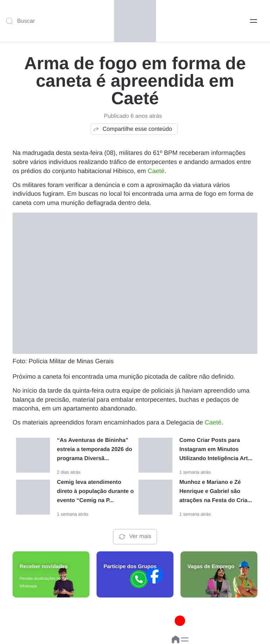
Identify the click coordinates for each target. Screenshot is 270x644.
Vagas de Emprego (211, 567)
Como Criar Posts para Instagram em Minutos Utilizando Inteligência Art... (216, 449)
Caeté (156, 171)
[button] (185, 639)
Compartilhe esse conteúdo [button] (132, 129)
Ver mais (135, 537)
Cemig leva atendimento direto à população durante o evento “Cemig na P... (95, 491)
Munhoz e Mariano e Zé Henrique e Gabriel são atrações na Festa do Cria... (216, 491)
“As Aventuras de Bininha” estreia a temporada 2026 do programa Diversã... (95, 449)
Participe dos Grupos (130, 567)
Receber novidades (44, 567)
